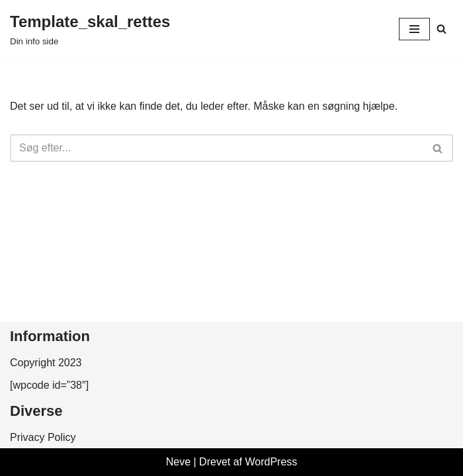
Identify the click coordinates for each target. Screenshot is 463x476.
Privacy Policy (43, 437)
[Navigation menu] (414, 29)
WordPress (271, 462)
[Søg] (442, 29)
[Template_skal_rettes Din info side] (90, 29)
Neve (178, 462)
